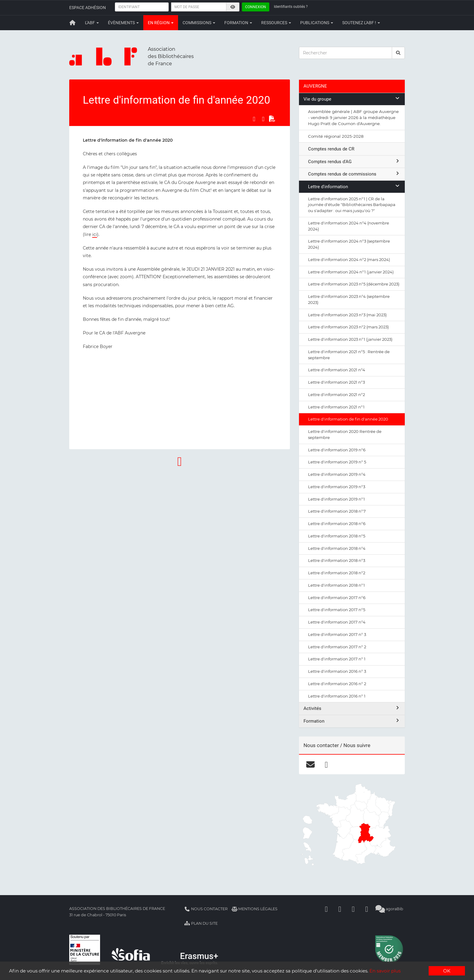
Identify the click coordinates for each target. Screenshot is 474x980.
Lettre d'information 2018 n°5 (337, 536)
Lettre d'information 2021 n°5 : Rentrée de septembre (349, 355)
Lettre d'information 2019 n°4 (337, 474)
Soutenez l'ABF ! (361, 23)
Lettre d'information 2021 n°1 (336, 407)
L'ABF (92, 23)
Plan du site (201, 923)
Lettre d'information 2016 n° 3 (337, 671)
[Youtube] (353, 909)
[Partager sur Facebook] (254, 119)
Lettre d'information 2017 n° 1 (337, 659)
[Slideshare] (367, 909)
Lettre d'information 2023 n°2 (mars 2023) (348, 327)
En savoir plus (385, 971)
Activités (352, 708)
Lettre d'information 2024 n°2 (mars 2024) (349, 260)
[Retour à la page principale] (73, 23)
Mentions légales (255, 909)
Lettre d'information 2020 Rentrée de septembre (345, 434)
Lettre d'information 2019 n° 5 (337, 462)
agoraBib (390, 909)
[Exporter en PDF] (272, 119)
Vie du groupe (352, 99)
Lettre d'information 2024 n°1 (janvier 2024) (351, 272)
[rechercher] (398, 53)
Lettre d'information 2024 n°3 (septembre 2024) (349, 244)
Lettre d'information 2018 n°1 (336, 585)
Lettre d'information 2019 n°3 (337, 487)
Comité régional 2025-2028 (336, 136)
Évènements (123, 23)
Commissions (199, 23)
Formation (238, 23)
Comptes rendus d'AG (354, 161)
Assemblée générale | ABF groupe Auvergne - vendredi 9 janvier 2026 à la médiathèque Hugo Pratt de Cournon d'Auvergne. (353, 118)
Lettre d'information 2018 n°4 (337, 548)
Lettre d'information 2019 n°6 (337, 450)
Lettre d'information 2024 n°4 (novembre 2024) (349, 226)
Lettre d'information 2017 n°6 (337, 598)
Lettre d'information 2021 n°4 (337, 370)
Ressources (276, 23)
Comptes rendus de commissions (354, 174)
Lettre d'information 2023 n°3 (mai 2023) (347, 315)
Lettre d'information (354, 187)
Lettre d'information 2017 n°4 (337, 622)
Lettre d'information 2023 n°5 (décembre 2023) (354, 284)
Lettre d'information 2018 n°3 (337, 560)
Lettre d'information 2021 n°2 (336, 395)
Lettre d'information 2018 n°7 (337, 511)
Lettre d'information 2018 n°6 (337, 524)
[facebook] (326, 764)
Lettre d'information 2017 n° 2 (337, 647)
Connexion (256, 7)
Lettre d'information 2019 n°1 (336, 499)
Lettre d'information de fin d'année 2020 (348, 419)
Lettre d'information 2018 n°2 (337, 573)
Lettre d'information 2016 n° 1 (337, 696)
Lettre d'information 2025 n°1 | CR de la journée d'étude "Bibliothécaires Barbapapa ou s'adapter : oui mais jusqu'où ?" (352, 205)
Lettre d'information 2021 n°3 (336, 382)
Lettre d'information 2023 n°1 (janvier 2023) (350, 339)
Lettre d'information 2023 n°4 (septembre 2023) (349, 299)
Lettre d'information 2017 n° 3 (337, 634)
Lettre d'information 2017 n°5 (337, 610)
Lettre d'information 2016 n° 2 (337, 684)
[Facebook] (326, 909)
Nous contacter (206, 909)
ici (95, 234)
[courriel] (310, 764)
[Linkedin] (340, 909)
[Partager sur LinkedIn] (263, 119)
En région (161, 23)
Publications (317, 23)
